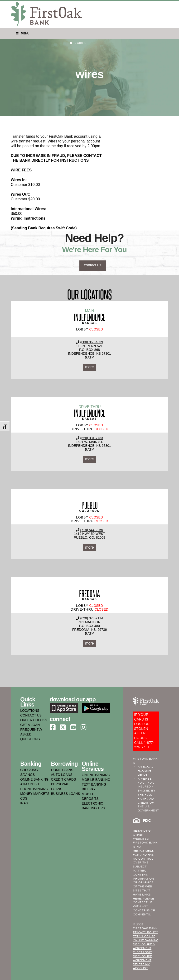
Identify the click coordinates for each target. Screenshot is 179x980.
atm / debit (30, 784)
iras (24, 803)
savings (27, 775)
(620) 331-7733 (92, 438)
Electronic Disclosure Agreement (142, 956)
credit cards (64, 779)
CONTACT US (31, 715)
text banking (94, 784)
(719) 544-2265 (92, 530)
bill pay (89, 789)
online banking (34, 779)
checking (29, 770)
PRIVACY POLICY (145, 932)
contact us (93, 265)
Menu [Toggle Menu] (22, 33)
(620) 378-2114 (92, 618)
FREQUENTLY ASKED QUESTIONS (31, 734)
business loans (66, 794)
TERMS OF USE (144, 936)
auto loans (62, 775)
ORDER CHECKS (34, 720)
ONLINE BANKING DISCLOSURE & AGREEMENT (146, 945)
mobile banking (96, 780)
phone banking (34, 789)
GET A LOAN (30, 725)
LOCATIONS (30, 711)
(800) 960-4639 (92, 342)
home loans (62, 770)
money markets (35, 794)
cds (24, 798)
